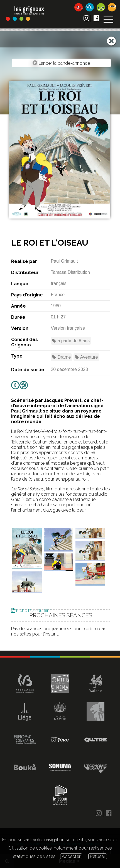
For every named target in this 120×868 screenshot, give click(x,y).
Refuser (98, 856)
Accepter (71, 856)
